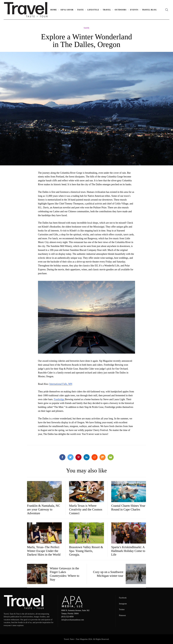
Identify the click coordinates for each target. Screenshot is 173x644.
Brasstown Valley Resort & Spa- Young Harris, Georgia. (86, 551)
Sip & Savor (67, 10)
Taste (80, 10)
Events (134, 10)
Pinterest (122, 615)
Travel (107, 10)
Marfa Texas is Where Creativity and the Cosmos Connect (86, 509)
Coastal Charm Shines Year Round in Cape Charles (128, 508)
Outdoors (121, 10)
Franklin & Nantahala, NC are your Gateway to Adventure (44, 509)
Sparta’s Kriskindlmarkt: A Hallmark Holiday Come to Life (128, 551)
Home (54, 10)
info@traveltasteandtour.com (73, 620)
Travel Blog (149, 10)
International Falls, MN (61, 384)
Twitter (122, 609)
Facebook (123, 598)
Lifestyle (93, 10)
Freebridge (59, 399)
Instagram (123, 604)
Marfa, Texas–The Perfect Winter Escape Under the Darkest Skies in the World (44, 551)
